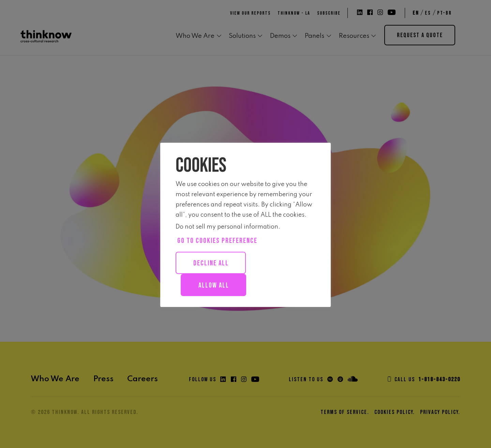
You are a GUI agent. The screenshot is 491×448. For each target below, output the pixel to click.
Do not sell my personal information (227, 227)
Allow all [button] (214, 285)
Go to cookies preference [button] (217, 241)
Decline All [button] (211, 263)
